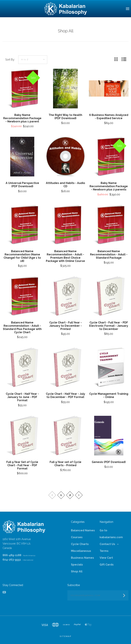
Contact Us (109, 544)
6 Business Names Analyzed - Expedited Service (109, 117)
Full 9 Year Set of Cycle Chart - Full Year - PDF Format (22, 465)
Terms (104, 551)
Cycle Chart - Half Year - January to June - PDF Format (22, 397)
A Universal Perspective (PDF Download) (22, 185)
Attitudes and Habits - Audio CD (65, 185)
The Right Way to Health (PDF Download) (65, 117)
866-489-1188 (12, 555)
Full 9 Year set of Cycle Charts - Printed (65, 464)
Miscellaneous (81, 551)
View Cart (106, 558)
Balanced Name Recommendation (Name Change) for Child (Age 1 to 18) (22, 256)
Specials (77, 565)
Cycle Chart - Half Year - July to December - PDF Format (65, 395)
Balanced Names (83, 530)
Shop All (77, 571)
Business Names (82, 558)
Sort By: (10, 60)
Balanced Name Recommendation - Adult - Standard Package (109, 254)
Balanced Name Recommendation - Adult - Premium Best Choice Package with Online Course (65, 256)
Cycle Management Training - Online (109, 395)
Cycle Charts (80, 544)
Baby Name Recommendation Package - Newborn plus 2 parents (109, 186)
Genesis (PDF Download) (109, 462)
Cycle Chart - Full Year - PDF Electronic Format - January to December (109, 326)
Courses (77, 537)
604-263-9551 (12, 560)
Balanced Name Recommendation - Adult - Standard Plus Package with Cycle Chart (22, 327)
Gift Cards (107, 565)
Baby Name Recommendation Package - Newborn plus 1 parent (22, 118)
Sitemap (66, 636)
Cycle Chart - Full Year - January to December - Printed (65, 326)
